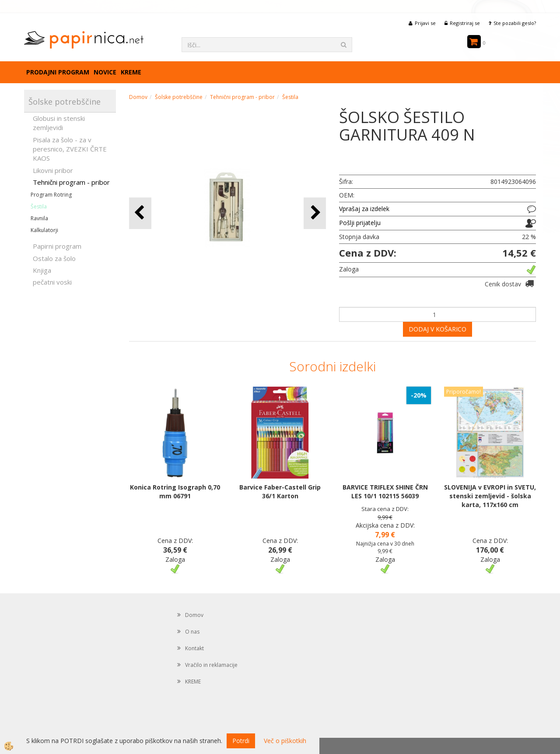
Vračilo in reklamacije (211, 665)
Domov (138, 97)
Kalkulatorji (44, 230)
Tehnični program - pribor (71, 182)
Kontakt (194, 648)
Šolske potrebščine (179, 97)
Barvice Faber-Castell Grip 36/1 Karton (280, 492)
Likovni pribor (53, 170)
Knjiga (42, 270)
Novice (105, 72)
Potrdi (241, 741)
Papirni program (57, 246)
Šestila (39, 206)
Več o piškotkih (285, 741)
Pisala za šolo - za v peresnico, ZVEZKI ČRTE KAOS (70, 149)
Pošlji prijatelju (360, 223)
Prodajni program (58, 72)
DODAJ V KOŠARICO (437, 329)
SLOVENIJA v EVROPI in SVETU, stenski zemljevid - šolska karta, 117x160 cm (490, 496)
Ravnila (39, 218)
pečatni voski (52, 282)
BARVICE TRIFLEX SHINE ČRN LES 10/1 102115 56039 (385, 492)
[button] (315, 213)
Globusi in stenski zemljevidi (59, 123)
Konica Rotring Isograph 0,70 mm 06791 (175, 492)
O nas (192, 632)
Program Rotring (51, 195)
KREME (131, 72)
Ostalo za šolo (54, 258)
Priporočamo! (464, 392)
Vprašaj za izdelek (364, 209)
